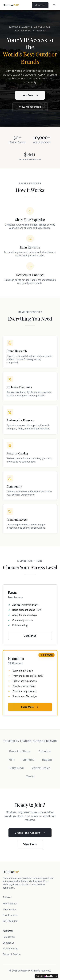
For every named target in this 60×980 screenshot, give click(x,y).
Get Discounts (10, 921)
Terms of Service (12, 954)
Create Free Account (30, 833)
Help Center (9, 937)
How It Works (10, 904)
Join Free (40, 5)
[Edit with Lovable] (44, 976)
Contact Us (8, 943)
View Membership (30, 107)
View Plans (30, 844)
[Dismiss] (56, 976)
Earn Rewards (10, 915)
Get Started (30, 636)
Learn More (30, 707)
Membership (9, 909)
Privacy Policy (10, 948)
